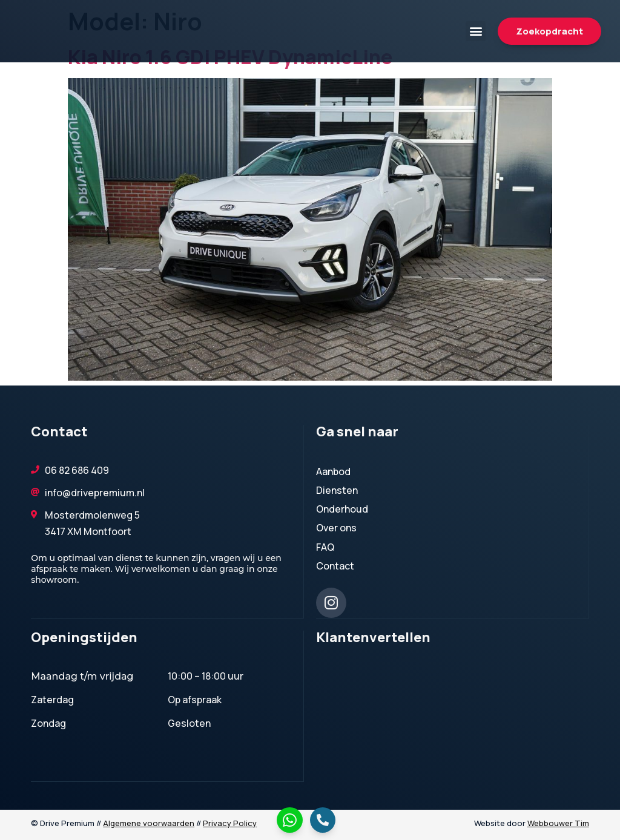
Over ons (336, 528)
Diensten (340, 490)
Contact (335, 566)
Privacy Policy (230, 822)
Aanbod (333, 471)
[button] (476, 31)
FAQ (325, 547)
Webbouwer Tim (558, 822)
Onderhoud (345, 509)
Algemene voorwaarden (149, 822)
